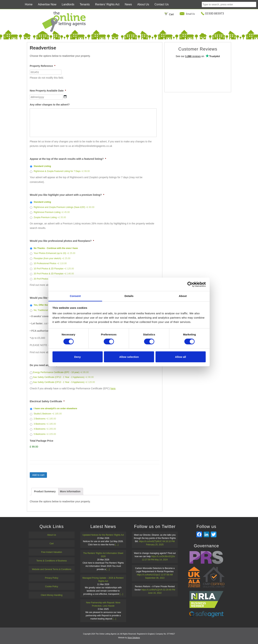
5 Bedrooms (45, 434)
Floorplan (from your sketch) (52, 258)
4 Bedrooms (45, 429)
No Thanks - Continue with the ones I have (56, 248)
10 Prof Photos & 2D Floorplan (54, 269)
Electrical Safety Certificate (47, 401)
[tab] (45, 492)
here (113, 388)
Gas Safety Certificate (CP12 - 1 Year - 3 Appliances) (64, 382)
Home (29, 4)
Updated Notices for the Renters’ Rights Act (103, 535)
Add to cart (38, 475)
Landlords (68, 4)
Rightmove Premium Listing (52, 212)
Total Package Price (41, 441)
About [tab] (183, 296)
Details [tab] (129, 296)
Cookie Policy (52, 587)
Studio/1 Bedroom (48, 414)
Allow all (181, 357)
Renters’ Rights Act (107, 4)
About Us (143, 4)
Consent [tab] (75, 296)
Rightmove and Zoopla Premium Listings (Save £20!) (64, 207)
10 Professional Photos (50, 263)
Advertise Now (47, 4)
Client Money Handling (52, 595)
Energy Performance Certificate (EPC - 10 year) (61, 372)
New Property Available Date (48, 91)
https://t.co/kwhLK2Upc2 (148, 575)
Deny (77, 357)
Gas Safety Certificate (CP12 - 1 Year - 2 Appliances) (63, 377)
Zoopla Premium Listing (50, 217)
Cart (169, 14)
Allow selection (129, 357)
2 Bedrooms (45, 419)
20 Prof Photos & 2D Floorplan (54, 274)
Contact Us (162, 4)
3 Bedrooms (45, 424)
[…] (117, 545)
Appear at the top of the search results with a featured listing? (68, 159)
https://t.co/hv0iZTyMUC (150, 541)
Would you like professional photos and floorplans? (62, 241)
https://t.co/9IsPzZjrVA (152, 590)
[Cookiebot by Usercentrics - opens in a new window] (190, 284)
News (128, 4)
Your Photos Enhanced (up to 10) (54, 253)
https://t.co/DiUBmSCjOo (163, 556)
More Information (70, 491)
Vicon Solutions (134, 638)
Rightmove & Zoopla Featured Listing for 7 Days (62, 171)
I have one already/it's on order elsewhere (55, 408)
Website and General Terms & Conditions (52, 569)
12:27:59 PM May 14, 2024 (155, 560)
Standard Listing (42, 166)
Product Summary (45, 491)
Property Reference (43, 66)
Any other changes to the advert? (50, 105)
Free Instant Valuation (52, 552)
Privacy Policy (52, 578)
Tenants (85, 4)
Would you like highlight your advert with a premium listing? (67, 195)
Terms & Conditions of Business (52, 561)
